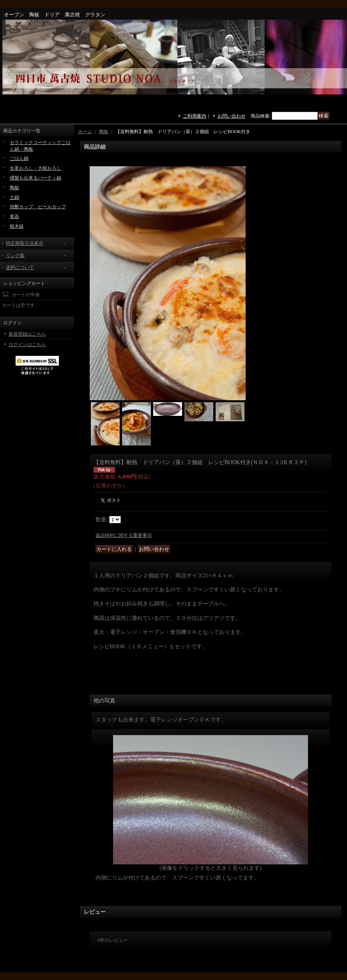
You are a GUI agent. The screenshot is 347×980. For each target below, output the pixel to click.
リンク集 (15, 255)
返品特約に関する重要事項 (124, 535)
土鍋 (14, 197)
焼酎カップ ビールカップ (38, 207)
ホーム (85, 132)
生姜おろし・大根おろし (35, 168)
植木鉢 (17, 226)
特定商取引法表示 (25, 243)
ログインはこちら (27, 345)
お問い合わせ (232, 116)
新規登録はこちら (27, 334)
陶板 (14, 188)
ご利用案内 (195, 116)
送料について (20, 267)
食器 (14, 216)
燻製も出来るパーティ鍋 (35, 178)
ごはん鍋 (19, 158)
